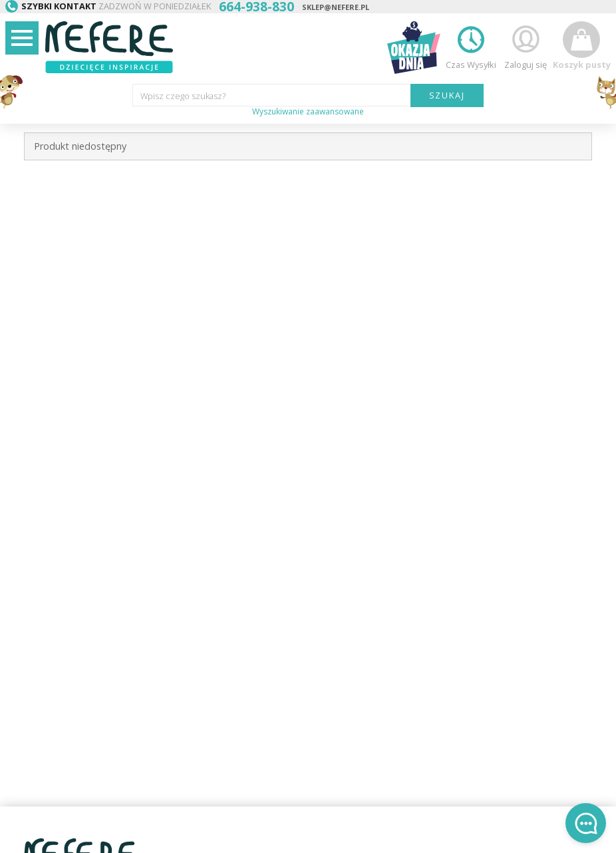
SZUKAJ (447, 95)
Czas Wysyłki (471, 46)
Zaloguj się (526, 46)
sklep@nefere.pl (336, 7)
